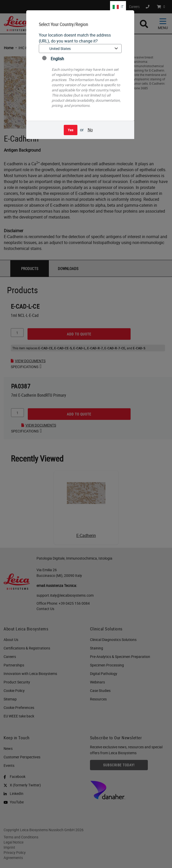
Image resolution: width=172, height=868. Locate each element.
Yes (71, 130)
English (53, 59)
